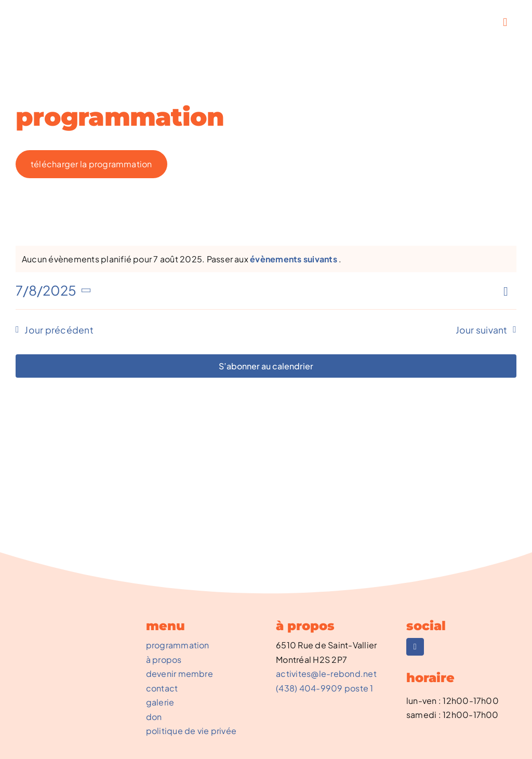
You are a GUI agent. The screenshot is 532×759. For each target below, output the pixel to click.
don (154, 717)
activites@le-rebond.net (326, 674)
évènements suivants (294, 259)
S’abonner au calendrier (266, 366)
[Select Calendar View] (509, 291)
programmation (178, 645)
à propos (164, 660)
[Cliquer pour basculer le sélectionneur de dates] (55, 290)
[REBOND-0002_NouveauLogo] (54, 14)
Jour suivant (482, 330)
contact (162, 688)
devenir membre (179, 674)
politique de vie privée (191, 731)
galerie (160, 702)
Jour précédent (59, 330)
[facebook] (415, 647)
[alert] (182, 259)
